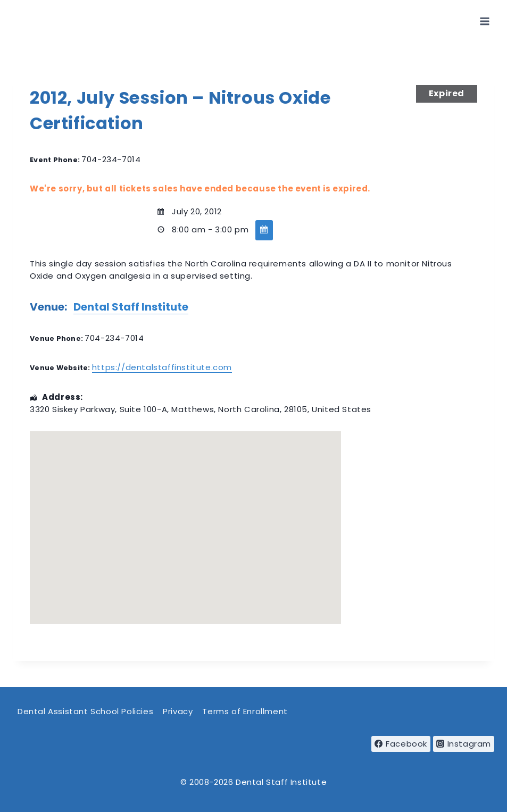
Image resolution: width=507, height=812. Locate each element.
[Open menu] (484, 21)
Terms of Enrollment (245, 711)
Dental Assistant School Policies (85, 711)
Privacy (178, 711)
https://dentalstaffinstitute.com (162, 367)
